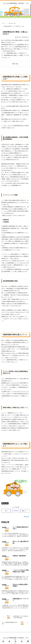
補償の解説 (5, 503)
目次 (14, 64)
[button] (25, 511)
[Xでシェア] (6, 511)
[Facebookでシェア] (15, 511)
